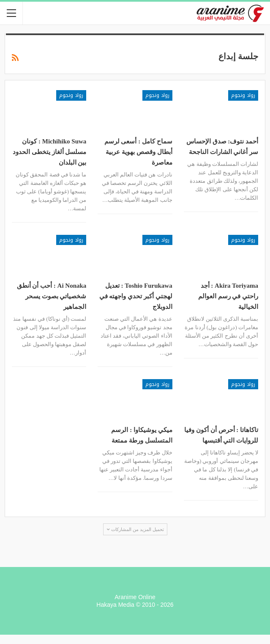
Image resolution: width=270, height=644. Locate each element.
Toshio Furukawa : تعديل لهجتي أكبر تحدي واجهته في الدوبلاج (136, 296)
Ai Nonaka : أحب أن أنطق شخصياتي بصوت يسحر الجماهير (52, 296)
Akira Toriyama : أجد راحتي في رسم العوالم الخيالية (228, 296)
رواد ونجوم (243, 95)
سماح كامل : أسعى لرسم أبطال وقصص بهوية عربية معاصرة (138, 152)
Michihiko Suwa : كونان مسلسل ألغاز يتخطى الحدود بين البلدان (49, 152)
